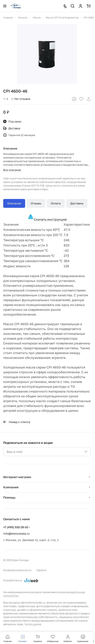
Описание (14, 203)
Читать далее (33, 624)
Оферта (41, 570)
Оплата (56, 203)
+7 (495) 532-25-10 (16, 527)
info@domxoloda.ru (16, 533)
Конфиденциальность (17, 570)
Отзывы (36, 203)
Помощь (9, 497)
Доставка (77, 203)
